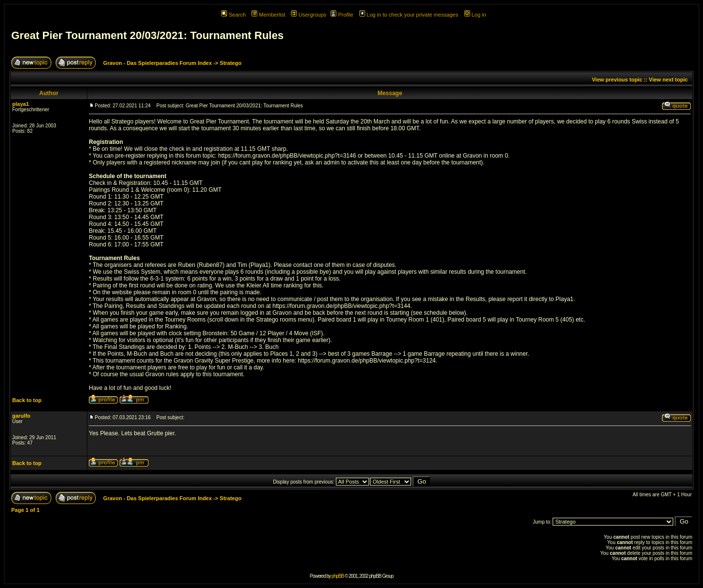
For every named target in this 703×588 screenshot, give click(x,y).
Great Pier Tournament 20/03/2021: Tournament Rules (147, 35)
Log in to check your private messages (409, 15)
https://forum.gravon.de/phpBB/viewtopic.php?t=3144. (342, 306)
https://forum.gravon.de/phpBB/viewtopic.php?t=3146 (287, 156)
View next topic (668, 80)
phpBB (338, 576)
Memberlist (268, 15)
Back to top (27, 400)
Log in (475, 15)
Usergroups (309, 15)
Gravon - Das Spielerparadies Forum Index (157, 63)
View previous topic (617, 80)
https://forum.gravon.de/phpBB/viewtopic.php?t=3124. (368, 361)
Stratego (231, 63)
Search (233, 15)
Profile (342, 15)
